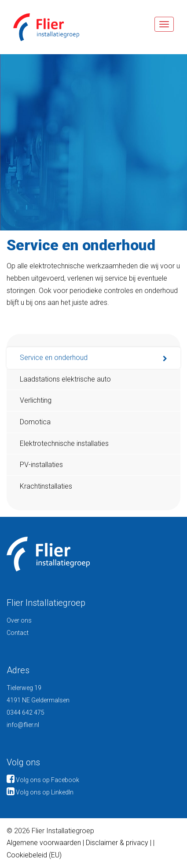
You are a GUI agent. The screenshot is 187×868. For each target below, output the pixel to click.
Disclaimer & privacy (118, 843)
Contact (18, 633)
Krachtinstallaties (46, 486)
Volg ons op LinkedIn (40, 792)
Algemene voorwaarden (44, 843)
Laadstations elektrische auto (65, 379)
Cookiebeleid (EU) (34, 855)
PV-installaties (41, 465)
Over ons (19, 620)
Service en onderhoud (54, 358)
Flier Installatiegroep (40, 27)
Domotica (35, 422)
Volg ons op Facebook (43, 780)
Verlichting (36, 400)
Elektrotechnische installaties (64, 443)
